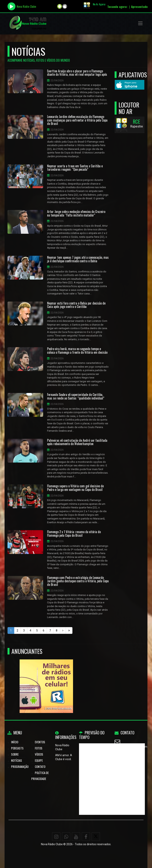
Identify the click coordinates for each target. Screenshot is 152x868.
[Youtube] (76, 837)
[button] (140, 23)
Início (15, 742)
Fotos (39, 748)
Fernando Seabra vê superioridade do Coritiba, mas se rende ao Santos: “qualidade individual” (76, 396)
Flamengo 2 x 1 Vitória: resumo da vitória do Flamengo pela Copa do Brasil (74, 534)
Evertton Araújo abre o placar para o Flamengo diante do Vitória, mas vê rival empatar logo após (77, 73)
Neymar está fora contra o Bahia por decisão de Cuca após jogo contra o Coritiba (76, 305)
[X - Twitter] (96, 837)
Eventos (40, 742)
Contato (40, 766)
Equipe (39, 760)
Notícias (17, 760)
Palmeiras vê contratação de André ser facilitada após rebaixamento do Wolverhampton (77, 442)
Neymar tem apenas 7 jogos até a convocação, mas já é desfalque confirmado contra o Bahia (78, 259)
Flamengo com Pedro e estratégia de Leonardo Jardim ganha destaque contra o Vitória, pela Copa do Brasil (78, 581)
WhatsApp (126, 756)
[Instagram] (56, 837)
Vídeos (39, 754)
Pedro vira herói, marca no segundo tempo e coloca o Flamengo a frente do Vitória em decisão (77, 351)
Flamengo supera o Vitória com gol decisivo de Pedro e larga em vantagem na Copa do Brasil (75, 488)
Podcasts (17, 748)
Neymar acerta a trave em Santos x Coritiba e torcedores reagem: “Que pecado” (75, 168)
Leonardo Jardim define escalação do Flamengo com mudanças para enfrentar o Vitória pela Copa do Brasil (77, 120)
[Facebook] (86, 837)
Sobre (15, 754)
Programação (20, 766)
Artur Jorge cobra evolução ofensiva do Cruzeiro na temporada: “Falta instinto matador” (76, 213)
